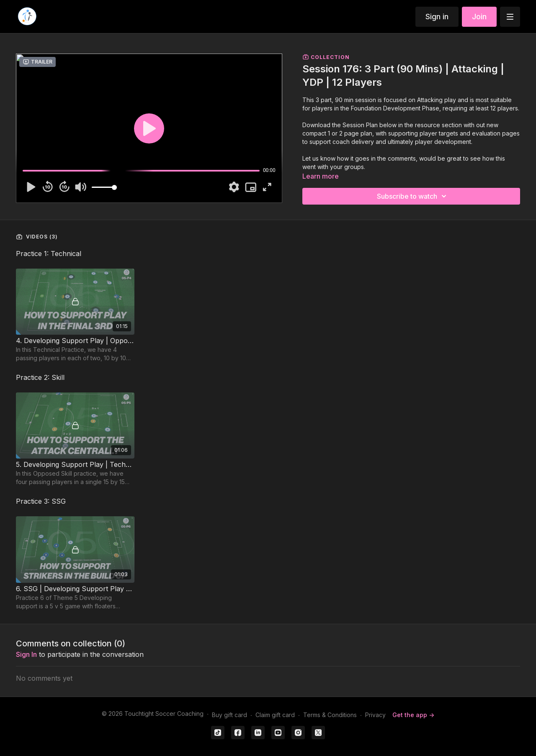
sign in (26, 654)
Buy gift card (229, 715)
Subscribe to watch (413, 196)
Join (479, 17)
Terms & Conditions (330, 715)
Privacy (375, 715)
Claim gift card (275, 715)
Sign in (437, 17)
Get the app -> (413, 715)
